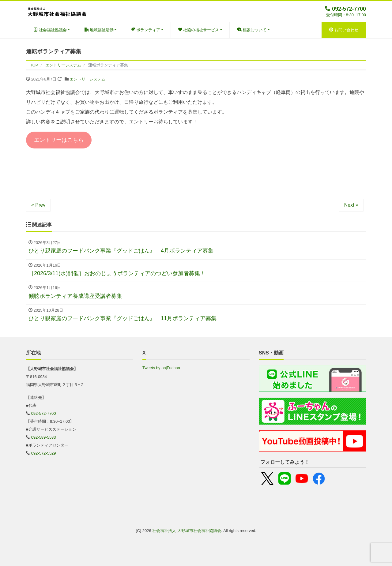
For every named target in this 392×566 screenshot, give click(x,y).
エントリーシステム (87, 79)
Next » (351, 205)
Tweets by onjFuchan (161, 368)
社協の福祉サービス (199, 30)
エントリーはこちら (59, 140)
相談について (252, 30)
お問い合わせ (344, 30)
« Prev (38, 205)
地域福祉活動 (99, 30)
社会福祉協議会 (50, 30)
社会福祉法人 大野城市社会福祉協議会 (187, 531)
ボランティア (146, 30)
